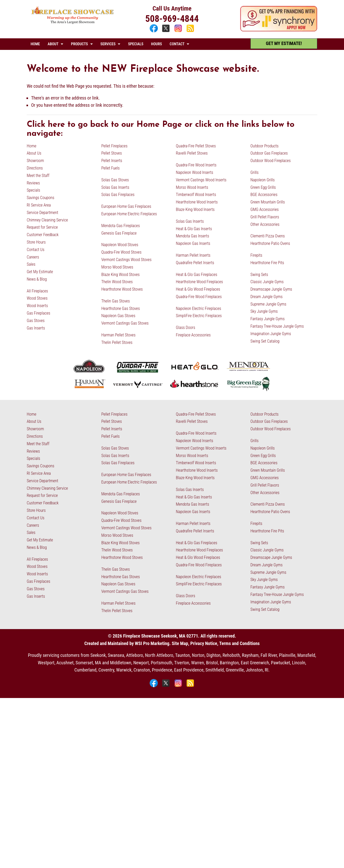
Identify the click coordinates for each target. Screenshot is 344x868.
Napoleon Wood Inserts (194, 172)
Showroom (35, 161)
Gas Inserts (36, 328)
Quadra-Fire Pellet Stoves (196, 146)
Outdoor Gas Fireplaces (269, 153)
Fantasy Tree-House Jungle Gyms (277, 326)
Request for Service (42, 227)
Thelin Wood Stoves (117, 282)
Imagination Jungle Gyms (271, 334)
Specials (33, 190)
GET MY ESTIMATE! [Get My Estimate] (284, 43)
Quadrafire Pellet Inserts (195, 263)
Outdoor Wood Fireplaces (271, 161)
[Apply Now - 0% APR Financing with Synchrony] (279, 30)
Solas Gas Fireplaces (118, 195)
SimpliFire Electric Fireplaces (199, 316)
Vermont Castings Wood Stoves (126, 260)
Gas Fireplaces (38, 313)
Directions (35, 168)
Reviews (33, 183)
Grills (255, 172)
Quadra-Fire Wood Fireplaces (199, 297)
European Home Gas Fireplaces (126, 206)
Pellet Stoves (112, 153)
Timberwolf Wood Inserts (196, 195)
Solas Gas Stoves (115, 180)
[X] (166, 32)
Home (31, 146)
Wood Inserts (37, 306)
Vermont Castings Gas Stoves (125, 323)
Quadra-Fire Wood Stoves (121, 252)
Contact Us (36, 250)
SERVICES (108, 44)
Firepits (256, 255)
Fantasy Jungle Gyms (268, 319)
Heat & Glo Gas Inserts (194, 229)
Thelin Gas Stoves (116, 301)
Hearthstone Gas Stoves (121, 308)
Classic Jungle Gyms (267, 282)
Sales (31, 264)
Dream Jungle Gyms (266, 297)
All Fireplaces (37, 291)
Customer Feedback (43, 235)
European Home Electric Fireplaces (129, 214)
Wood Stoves (37, 298)
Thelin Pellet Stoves (117, 342)
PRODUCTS (79, 44)
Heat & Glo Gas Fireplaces (197, 275)
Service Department (42, 213)
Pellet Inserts (112, 161)
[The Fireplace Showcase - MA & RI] (73, 23)
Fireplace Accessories (193, 335)
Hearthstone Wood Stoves (122, 289)
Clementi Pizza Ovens (268, 236)
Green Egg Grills (263, 187)
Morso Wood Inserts (192, 187)
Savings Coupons (40, 198)
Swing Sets (259, 275)
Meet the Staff (38, 176)
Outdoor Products (264, 146)
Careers (33, 257)
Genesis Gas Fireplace (119, 233)
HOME (35, 44)
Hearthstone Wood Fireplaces (199, 282)
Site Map (180, 643)
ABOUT (53, 44)
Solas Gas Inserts (115, 187)
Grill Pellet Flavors (265, 217)
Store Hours (36, 242)
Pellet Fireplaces (114, 146)
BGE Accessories (264, 195)
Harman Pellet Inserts (193, 255)
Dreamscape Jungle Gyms (271, 289)
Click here (46, 125)
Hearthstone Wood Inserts (197, 202)
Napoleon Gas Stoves (118, 316)
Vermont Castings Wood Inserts (201, 180)
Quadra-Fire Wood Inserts (196, 165)
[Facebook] (154, 32)
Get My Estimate (40, 272)
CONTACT (177, 44)
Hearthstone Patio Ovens (270, 243)
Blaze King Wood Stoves (120, 275)
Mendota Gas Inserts (192, 236)
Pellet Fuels (110, 168)
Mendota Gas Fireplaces (121, 226)
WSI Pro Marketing (152, 643)
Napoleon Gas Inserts (193, 243)
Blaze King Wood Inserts (195, 209)
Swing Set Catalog (265, 341)
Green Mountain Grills (268, 202)
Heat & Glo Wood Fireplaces (198, 289)
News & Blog (37, 279)
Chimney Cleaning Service (47, 220)
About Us (34, 153)
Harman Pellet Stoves (118, 335)
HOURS (157, 44)
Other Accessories (265, 224)
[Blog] (190, 32)
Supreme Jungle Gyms (268, 304)
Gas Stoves (36, 321)
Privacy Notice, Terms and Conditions (225, 643)
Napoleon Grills (262, 180)
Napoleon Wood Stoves (120, 245)
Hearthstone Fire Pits (267, 263)
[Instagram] (179, 32)
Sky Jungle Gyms (264, 311)
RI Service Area (39, 205)
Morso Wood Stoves (117, 267)
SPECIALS (136, 44)
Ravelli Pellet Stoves (192, 153)
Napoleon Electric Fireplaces (198, 308)
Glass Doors (185, 328)
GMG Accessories (265, 209)
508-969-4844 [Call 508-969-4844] (172, 19)
